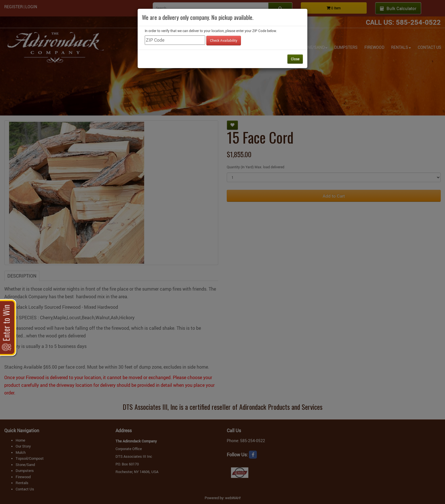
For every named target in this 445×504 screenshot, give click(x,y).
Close (295, 59)
